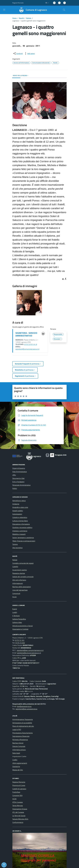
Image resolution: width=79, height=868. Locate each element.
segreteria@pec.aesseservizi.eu (26, 709)
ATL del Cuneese (18, 812)
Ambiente (16, 504)
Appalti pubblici (18, 511)
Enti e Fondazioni (18, 482)
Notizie (29, 18)
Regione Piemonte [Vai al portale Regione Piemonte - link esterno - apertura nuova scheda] (18, 3)
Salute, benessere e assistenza (23, 538)
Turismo (15, 544)
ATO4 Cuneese (18, 802)
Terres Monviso (18, 806)
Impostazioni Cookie (19, 756)
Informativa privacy (19, 750)
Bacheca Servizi (18, 743)
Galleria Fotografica (19, 619)
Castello (15, 567)
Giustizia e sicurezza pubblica (22, 527)
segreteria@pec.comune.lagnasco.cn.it (30, 650)
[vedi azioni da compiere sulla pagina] (29, 53)
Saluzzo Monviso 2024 (20, 819)
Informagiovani (18, 583)
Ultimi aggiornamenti (20, 763)
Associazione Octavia (20, 809)
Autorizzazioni (17, 514)
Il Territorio (16, 616)
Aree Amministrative (20, 472)
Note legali (16, 753)
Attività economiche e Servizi (23, 626)
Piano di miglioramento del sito (23, 726)
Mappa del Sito (18, 770)
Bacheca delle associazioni (22, 587)
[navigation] (4, 10)
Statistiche (16, 766)
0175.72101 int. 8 (31, 344)
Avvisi (14, 597)
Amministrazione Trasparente (23, 719)
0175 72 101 (20, 640)
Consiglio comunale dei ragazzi (23, 563)
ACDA (14, 799)
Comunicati (16, 593)
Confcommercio (18, 822)
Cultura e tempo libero (20, 521)
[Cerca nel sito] (64, 10)
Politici (15, 488)
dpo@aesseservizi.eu (24, 706)
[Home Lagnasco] (32, 10)
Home (14, 18)
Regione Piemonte (19, 782)
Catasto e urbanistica (20, 517)
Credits (15, 760)
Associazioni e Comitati (20, 629)
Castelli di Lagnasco (19, 789)
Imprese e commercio (20, 531)
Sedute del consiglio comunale (23, 577)
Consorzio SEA (17, 795)
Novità (21, 18)
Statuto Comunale (19, 746)
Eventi (15, 609)
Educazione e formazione (21, 524)
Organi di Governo (19, 468)
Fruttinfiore (16, 792)
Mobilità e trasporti (19, 534)
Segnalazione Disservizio (21, 736)
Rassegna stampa (19, 573)
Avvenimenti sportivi (20, 570)
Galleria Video (17, 622)
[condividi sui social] (18, 53)
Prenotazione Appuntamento (23, 733)
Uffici (14, 475)
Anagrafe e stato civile (20, 507)
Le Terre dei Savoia (19, 816)
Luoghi (15, 612)
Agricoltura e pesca (19, 501)
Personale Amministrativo (21, 485)
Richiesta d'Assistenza (20, 740)
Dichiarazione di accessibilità (22, 723)
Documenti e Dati (18, 478)
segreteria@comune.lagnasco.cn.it (27, 349)
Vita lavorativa (17, 548)
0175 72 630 (20, 643)
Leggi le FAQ (17, 729)
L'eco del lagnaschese (20, 590)
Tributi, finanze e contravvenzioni (24, 541)
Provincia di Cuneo (19, 785)
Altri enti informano (19, 580)
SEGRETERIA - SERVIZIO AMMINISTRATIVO (26, 334)
